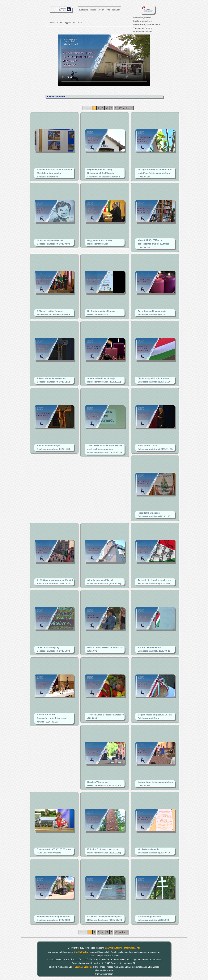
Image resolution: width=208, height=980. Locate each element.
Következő (126, 108)
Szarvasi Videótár (83, 967)
